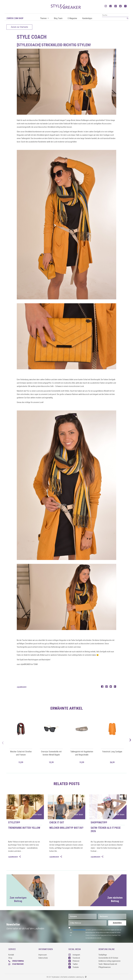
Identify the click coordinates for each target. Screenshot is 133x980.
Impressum (43, 955)
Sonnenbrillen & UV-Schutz (108, 958)
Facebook (74, 958)
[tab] (20, 857)
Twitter (73, 964)
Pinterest (74, 961)
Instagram (74, 955)
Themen (44, 18)
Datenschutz (43, 958)
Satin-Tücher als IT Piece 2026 (106, 829)
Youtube (74, 967)
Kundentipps (87, 18)
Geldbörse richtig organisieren (109, 961)
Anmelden (117, 923)
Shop (10, 958)
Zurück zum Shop (15, 18)
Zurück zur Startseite (19, 27)
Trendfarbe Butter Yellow (24, 828)
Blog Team (58, 18)
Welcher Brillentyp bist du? (66, 828)
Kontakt (11, 955)
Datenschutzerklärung (79, 930)
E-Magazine (72, 18)
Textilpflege (103, 955)
